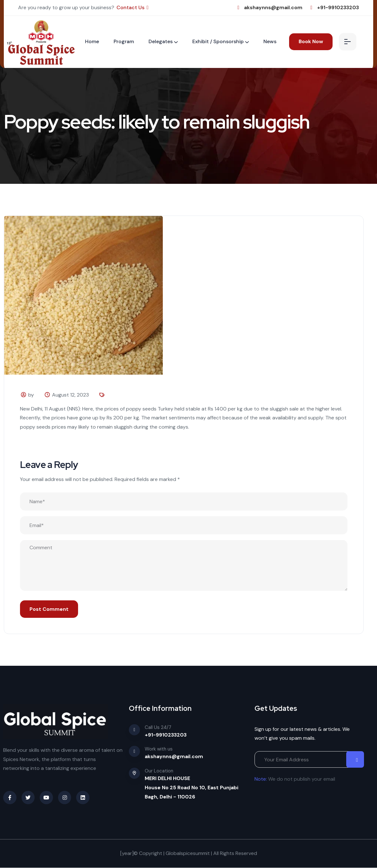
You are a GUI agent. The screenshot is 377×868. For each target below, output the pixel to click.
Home (92, 41)
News (270, 41)
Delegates (161, 41)
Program (124, 41)
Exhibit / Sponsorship (218, 41)
